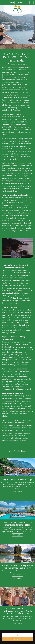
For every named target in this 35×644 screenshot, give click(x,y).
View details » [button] (18, 492)
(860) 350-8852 (17, 2)
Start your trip (17, 639)
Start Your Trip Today (18, 451)
